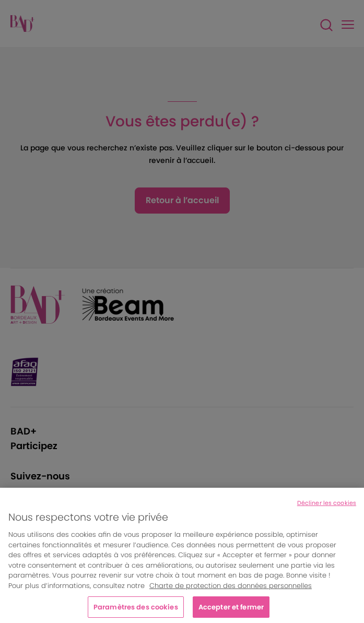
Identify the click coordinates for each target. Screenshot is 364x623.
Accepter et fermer (231, 610)
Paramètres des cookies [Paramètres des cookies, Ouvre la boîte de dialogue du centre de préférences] (136, 610)
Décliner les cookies (327, 506)
